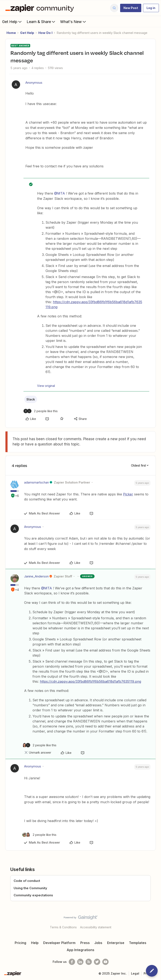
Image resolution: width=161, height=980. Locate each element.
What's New (73, 22)
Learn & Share (41, 22)
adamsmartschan (36, 482)
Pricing (20, 943)
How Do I (45, 33)
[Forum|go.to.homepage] (41, 8)
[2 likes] (41, 411)
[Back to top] (156, 921)
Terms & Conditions (63, 927)
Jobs (98, 943)
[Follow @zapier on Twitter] (97, 962)
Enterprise (116, 943)
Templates (138, 943)
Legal (135, 973)
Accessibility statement (96, 927)
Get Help (12, 22)
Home (11, 33)
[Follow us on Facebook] (72, 962)
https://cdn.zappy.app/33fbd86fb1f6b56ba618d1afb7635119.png (90, 681)
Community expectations (33, 895)
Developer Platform (59, 943)
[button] (131, 8)
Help (35, 943)
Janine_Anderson (36, 576)
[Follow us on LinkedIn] (80, 962)
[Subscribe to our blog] (89, 962)
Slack (31, 399)
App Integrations (80, 950)
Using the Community (30, 888)
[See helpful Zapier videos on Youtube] (105, 962)
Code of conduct (27, 881)
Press (85, 943)
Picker (128, 494)
